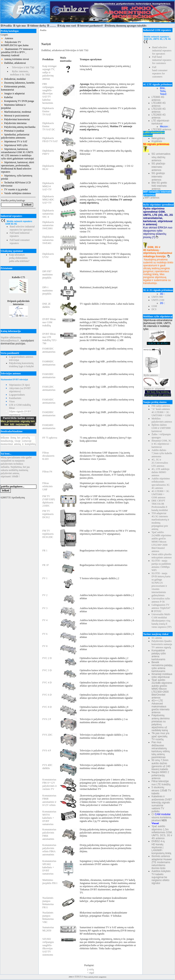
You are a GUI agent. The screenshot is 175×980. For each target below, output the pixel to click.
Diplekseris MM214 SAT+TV (48, 186)
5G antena (157, 638)
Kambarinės (15, 398)
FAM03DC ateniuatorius (49, 350)
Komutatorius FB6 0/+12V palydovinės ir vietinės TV (49, 784)
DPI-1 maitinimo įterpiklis (47, 291)
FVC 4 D (47, 683)
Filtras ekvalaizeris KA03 (48, 456)
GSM (154, 306)
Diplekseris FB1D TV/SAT (50, 140)
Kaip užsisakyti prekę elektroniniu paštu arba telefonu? (19, 258)
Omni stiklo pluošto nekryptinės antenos (162, 556)
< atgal (91, 973)
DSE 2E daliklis (46, 305)
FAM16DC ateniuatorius (49, 401)
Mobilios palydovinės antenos (162, 420)
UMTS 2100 (158, 300)
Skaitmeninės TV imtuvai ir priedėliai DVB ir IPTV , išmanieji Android (17, 52)
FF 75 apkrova (50, 438)
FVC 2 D (47, 658)
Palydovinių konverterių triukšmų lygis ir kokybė (21, 365)
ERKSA (79, 977)
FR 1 (45, 551)
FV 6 (45, 634)
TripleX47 (165, 608)
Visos (12, 401)
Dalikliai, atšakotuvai (13, 63)
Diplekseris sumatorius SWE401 (48, 240)
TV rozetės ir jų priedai (14, 189)
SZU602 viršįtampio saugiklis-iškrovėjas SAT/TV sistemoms (48, 947)
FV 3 (45, 608)
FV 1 (45, 578)
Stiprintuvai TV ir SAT (14, 141)
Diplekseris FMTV (48, 152)
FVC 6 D (47, 695)
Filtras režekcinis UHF (47, 486)
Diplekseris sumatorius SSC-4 (48, 214)
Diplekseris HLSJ (48, 167)
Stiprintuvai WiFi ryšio (14, 145)
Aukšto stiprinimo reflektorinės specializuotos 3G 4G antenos (161, 483)
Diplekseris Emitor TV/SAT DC (49, 126)
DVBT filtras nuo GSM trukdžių (49, 322)
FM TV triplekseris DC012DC (48, 534)
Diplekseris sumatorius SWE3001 (48, 225)
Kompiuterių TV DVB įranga (17, 101)
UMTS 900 (157, 297)
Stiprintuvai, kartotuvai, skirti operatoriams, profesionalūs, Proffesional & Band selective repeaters (18, 167)
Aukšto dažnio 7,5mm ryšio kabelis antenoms (162, 453)
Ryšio (147, 375)
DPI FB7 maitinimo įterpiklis (47, 275)
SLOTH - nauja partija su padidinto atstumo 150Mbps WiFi (161, 565)
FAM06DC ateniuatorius (49, 363)
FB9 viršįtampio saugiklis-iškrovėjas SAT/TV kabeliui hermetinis (48, 93)
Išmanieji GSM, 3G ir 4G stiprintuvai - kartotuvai (161, 444)
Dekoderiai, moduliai (13, 79)
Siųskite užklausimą (11, 337)
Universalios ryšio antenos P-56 (161, 600)
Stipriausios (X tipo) (19, 385)
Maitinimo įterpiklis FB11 (50, 882)
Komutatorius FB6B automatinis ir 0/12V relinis (49, 800)
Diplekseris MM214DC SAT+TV (48, 200)
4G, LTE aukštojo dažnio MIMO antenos (160, 472)
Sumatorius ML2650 (48, 929)
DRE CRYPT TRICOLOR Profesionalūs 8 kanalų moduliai (160, 505)
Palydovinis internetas (14, 123)
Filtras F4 (47, 472)
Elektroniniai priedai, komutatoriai (13, 88)
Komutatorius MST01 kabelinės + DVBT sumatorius (49, 818)
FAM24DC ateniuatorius (49, 427)
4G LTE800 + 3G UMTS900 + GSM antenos (160, 494)
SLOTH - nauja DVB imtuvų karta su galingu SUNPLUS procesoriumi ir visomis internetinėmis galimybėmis (161, 584)
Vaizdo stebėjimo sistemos (16, 193)
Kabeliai (7, 97)
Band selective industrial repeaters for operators (22, 228)
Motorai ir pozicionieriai (15, 116)
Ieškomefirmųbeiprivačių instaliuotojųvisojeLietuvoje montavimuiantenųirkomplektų (18, 441)
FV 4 (45, 620)
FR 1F (45, 565)
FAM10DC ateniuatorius (49, 376)
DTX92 (157, 611)
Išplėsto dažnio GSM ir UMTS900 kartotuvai (161, 428)
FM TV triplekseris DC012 (48, 514)
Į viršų (91, 969)
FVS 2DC (47, 735)
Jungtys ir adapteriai (13, 93)
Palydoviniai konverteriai (15, 119)
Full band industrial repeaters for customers (162, 60)
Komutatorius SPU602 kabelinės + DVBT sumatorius (49, 867)
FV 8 (45, 646)
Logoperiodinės (17, 395)
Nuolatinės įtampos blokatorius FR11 (48, 903)
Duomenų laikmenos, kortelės (18, 83)
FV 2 (45, 595)
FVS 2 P (47, 719)
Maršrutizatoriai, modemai (16, 112)
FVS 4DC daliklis (47, 767)
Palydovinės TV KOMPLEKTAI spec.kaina (15, 44)
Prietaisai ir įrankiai (13, 131)
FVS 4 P (47, 751)
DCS (154, 309)
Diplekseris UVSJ (48, 255)
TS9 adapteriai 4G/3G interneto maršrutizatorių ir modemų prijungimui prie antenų (160, 521)
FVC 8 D (47, 707)
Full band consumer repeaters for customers (160, 72)
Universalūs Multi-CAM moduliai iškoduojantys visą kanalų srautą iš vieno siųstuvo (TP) (161, 621)
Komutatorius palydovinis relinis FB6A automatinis (49, 850)
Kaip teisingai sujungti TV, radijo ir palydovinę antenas (49, 72)
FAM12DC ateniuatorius (49, 388)
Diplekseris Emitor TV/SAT (48, 111)
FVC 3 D (47, 670)
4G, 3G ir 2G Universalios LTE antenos (160, 463)
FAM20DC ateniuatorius (49, 414)
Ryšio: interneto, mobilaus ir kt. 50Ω (20, 73)
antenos (154, 375)
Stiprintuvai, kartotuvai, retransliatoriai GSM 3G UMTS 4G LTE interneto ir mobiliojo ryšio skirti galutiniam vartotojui (17, 154)
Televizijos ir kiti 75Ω (22, 67)
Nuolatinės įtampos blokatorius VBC (48, 917)
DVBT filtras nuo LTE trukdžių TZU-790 (50, 339)
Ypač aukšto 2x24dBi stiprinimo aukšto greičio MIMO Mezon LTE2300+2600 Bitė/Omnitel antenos (161, 542)
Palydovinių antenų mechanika (18, 127)
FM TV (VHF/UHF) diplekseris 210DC (48, 501)
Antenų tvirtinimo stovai (15, 59)
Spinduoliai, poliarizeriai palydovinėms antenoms (15, 136)
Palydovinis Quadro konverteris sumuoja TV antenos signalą (162, 644)
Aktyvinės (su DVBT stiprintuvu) (20, 390)
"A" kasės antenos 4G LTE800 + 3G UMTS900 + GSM (161, 412)
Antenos (7, 38)
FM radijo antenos (161, 406)
